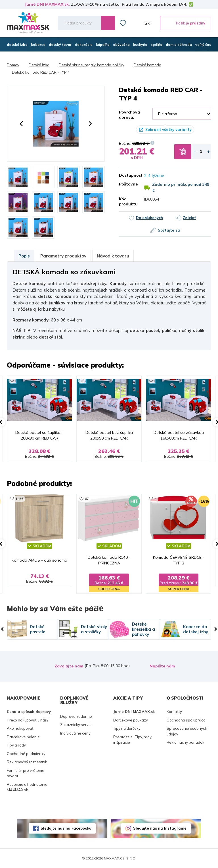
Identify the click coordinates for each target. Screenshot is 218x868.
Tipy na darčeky (127, 728)
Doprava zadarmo (76, 716)
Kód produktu (127, 201)
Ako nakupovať (20, 728)
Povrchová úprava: (129, 115)
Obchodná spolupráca (186, 720)
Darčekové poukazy (131, 720)
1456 (19, 499)
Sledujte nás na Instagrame (160, 828)
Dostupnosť (127, 175)
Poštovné (127, 184)
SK (147, 23)
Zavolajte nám (69, 666)
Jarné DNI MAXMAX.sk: (47, 4)
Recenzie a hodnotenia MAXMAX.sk (27, 787)
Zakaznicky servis (76, 725)
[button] (21, 124)
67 (87, 499)
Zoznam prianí (123, 23)
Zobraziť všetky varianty (168, 129)
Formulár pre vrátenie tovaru (26, 773)
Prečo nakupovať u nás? (28, 720)
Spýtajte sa (169, 230)
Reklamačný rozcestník (27, 762)
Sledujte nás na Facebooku (66, 828)
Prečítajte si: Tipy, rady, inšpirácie (133, 740)
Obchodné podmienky (26, 754)
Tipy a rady (16, 745)
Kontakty (174, 712)
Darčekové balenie (23, 737)
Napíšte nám (162, 666)
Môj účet (135, 23)
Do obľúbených (149, 218)
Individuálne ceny (75, 733)
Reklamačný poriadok (185, 742)
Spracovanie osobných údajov (187, 731)
